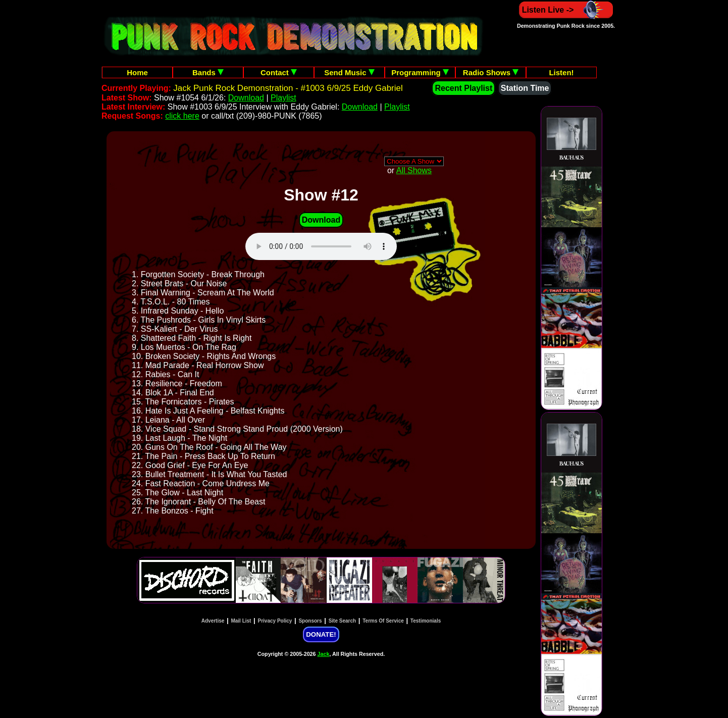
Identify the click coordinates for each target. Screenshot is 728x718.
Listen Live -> (566, 10)
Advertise (213, 621)
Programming (420, 72)
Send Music (349, 72)
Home (137, 72)
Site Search (342, 621)
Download (246, 98)
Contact (279, 72)
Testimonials (426, 621)
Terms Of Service (383, 621)
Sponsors (310, 621)
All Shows (414, 170)
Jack (324, 654)
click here (182, 116)
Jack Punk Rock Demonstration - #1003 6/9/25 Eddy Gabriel (288, 88)
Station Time (525, 88)
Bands (208, 72)
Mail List (241, 621)
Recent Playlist (463, 88)
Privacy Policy (275, 621)
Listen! (561, 72)
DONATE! (321, 634)
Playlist (283, 98)
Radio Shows (491, 72)
